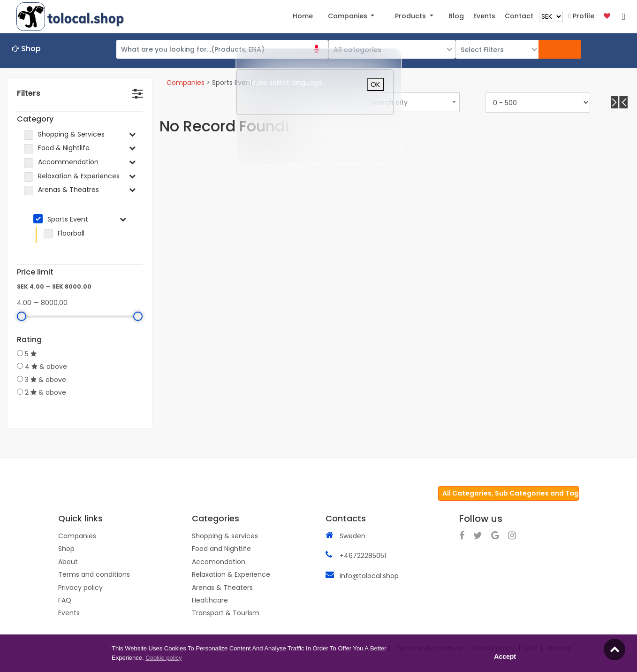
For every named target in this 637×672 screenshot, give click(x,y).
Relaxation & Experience (231, 574)
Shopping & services (225, 535)
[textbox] (413, 102)
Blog (456, 16)
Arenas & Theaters (222, 587)
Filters (29, 93)
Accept (505, 657)
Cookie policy (163, 658)
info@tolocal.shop (369, 575)
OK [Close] (375, 84)
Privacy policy (80, 587)
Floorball (67, 234)
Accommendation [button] (68, 162)
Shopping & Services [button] (71, 134)
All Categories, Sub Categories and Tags (511, 493)
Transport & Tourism (226, 612)
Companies (186, 83)
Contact (519, 16)
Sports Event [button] (68, 219)
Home (303, 16)
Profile (581, 16)
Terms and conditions (94, 574)
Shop (66, 548)
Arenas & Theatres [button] (68, 190)
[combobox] (412, 102)
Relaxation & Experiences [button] (79, 176)
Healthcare (210, 600)
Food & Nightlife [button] (64, 148)
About (68, 561)
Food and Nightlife (221, 548)
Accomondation (219, 561)
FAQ (65, 600)
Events (69, 612)
